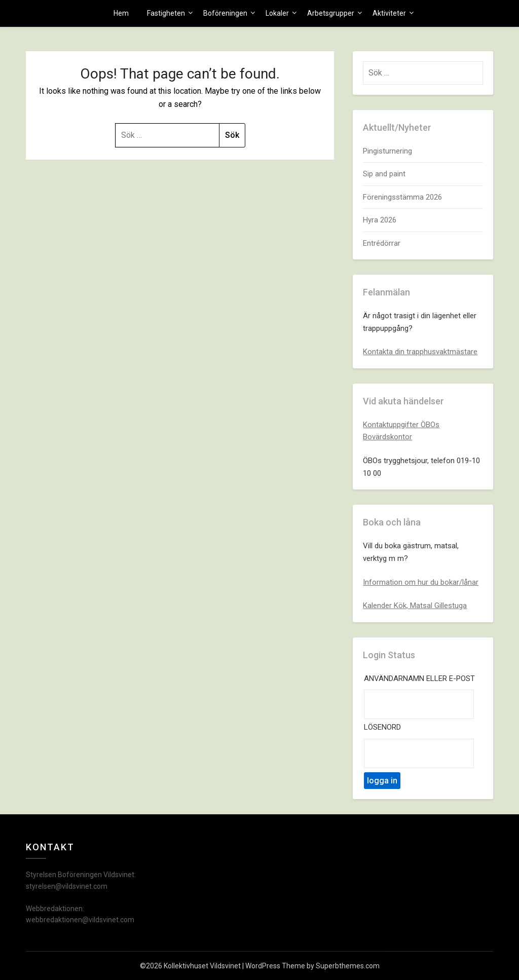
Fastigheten (166, 13)
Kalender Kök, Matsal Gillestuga (415, 606)
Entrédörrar (382, 243)
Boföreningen (225, 13)
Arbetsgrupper (331, 13)
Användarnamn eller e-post (419, 679)
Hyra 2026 (380, 220)
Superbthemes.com (348, 966)
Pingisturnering (387, 151)
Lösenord (382, 727)
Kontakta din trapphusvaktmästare (420, 352)
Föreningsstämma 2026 (402, 197)
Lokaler (277, 13)
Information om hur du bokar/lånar (421, 582)
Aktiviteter (389, 13)
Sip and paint (384, 174)
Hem (121, 13)
